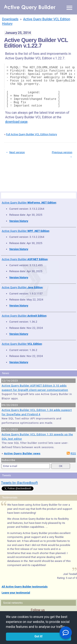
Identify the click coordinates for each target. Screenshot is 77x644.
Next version (17, 152)
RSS (73, 453)
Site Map (10, 171)
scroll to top (66, 168)
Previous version (62, 152)
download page (16, 122)
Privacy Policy (34, 171)
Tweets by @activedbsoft (19, 483)
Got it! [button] (38, 636)
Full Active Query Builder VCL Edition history (31, 134)
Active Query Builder (29, 202)
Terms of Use (21, 171)
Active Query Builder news (22, 453)
